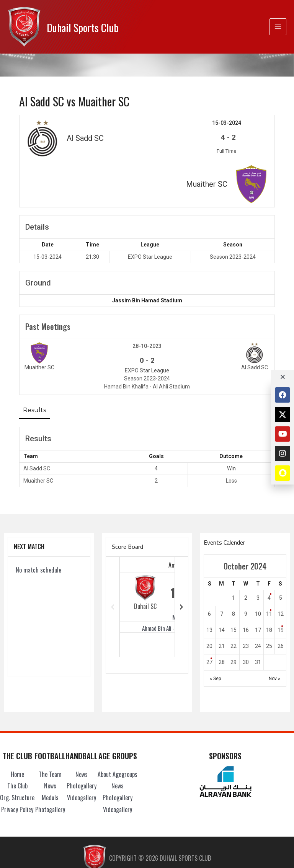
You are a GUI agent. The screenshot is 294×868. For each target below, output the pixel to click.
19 (281, 584)
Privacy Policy (17, 764)
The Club (17, 740)
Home (17, 728)
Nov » (274, 633)
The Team (50, 728)
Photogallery (50, 764)
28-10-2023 (147, 300)
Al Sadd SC (37, 423)
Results (34, 364)
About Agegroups (118, 728)
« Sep (215, 633)
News (50, 740)
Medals (50, 752)
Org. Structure (17, 752)
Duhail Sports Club (91, 27)
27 (209, 616)
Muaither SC (38, 435)
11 (269, 568)
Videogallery (82, 752)
